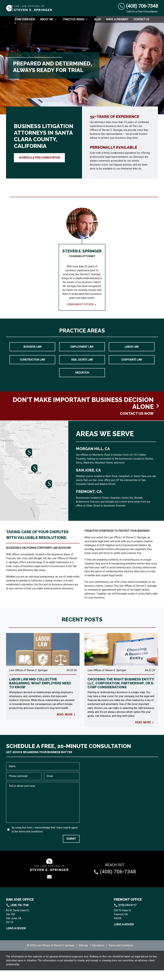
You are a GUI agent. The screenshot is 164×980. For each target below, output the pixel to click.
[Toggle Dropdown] (57, 19)
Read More (67, 724)
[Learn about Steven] (82, 264)
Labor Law (132, 356)
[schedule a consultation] (82, 416)
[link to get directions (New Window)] (28, 926)
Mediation (82, 382)
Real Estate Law (82, 369)
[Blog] (98, 19)
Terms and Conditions (121, 955)
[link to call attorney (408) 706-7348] (138, 6)
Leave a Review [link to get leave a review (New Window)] (16, 938)
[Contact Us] (141, 19)
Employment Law (82, 356)
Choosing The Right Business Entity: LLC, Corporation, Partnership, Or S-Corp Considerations (121, 693)
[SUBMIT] (71, 848)
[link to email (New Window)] (49, 886)
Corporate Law (132, 369)
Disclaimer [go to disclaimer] (98, 955)
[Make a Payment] (117, 19)
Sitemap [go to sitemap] (83, 955)
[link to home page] (29, 8)
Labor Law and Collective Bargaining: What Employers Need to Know (40, 693)
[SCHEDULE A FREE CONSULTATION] (39, 158)
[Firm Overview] (25, 19)
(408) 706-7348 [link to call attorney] (17, 915)
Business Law (32, 356)
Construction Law (32, 369)
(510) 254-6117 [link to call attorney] (125, 915)
